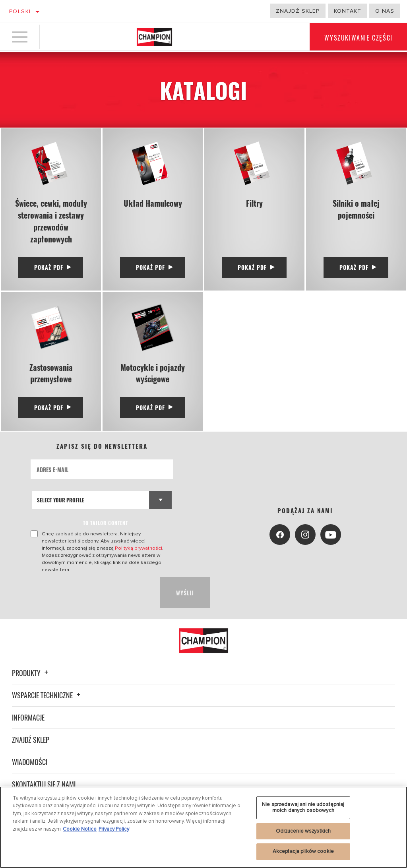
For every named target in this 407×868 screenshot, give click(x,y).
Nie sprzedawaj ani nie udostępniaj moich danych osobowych (303, 808)
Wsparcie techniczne (47, 696)
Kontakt (348, 11)
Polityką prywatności (139, 548)
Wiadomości (30, 762)
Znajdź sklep (298, 11)
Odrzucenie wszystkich (303, 831)
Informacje (28, 718)
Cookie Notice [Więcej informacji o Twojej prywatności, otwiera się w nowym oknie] (80, 829)
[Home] (154, 37)
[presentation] (91, 593)
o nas (385, 11)
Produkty (31, 673)
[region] (203, 827)
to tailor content (106, 523)
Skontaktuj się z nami (44, 785)
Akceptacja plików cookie (303, 851)
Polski (20, 11)
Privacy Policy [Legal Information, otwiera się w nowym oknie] (114, 829)
